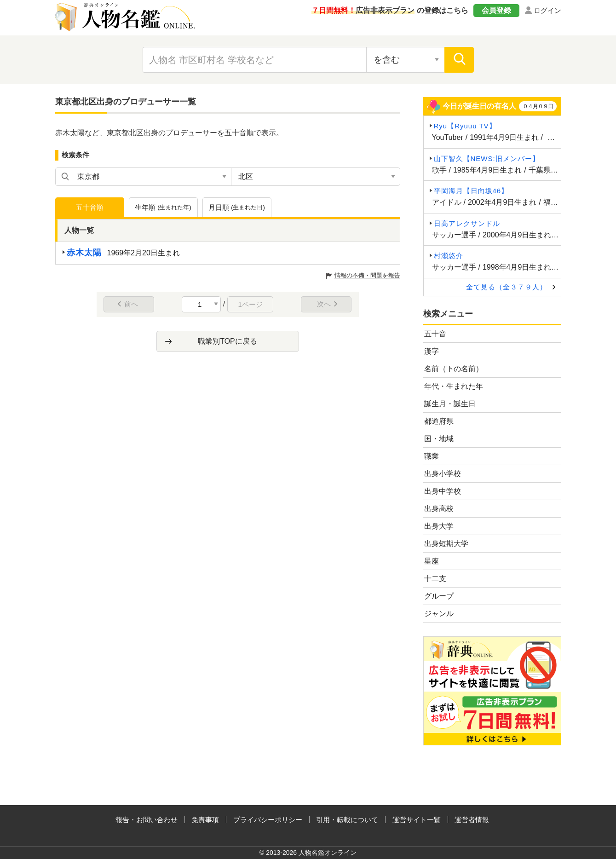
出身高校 (439, 509)
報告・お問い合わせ (147, 820)
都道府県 (439, 421)
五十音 (435, 334)
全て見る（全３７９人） (507, 287)
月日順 (237, 208)
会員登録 (496, 10)
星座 (432, 561)
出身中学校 (443, 491)
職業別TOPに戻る (227, 341)
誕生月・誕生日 (450, 404)
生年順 (163, 208)
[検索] (459, 60)
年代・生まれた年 (454, 386)
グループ (439, 596)
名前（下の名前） (454, 369)
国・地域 (439, 439)
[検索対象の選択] (405, 60)
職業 (432, 456)
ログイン (547, 10)
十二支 (435, 579)
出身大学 (439, 526)
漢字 (432, 351)
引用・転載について (347, 820)
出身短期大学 (446, 544)
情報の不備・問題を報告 (367, 275)
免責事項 (205, 820)
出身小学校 (443, 474)
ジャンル (439, 614)
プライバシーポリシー (268, 820)
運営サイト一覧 (417, 820)
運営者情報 (472, 820)
